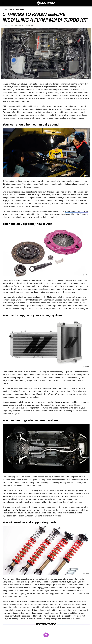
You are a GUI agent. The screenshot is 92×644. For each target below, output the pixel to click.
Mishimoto (86, 366)
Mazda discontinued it (24, 90)
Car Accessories (17, 10)
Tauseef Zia (9, 25)
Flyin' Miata (87, 78)
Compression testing (25, 195)
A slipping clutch (28, 289)
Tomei (87, 471)
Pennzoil (86, 176)
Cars (5, 10)
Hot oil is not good (63, 402)
